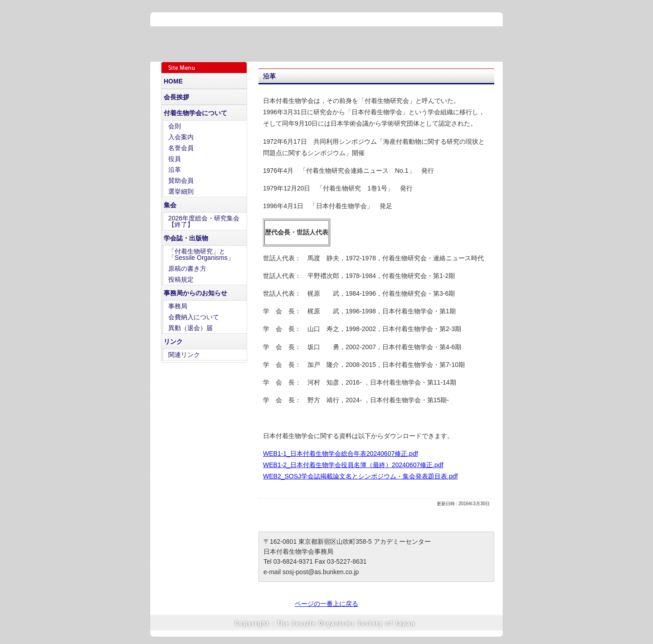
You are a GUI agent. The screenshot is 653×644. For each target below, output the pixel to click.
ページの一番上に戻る (326, 604)
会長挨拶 (176, 97)
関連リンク (184, 355)
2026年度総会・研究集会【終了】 (204, 221)
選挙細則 (181, 191)
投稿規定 (181, 279)
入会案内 (181, 137)
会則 (175, 126)
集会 (170, 205)
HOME (173, 81)
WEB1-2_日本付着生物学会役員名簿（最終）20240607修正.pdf (353, 465)
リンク (173, 342)
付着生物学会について (195, 113)
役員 (175, 159)
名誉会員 (181, 148)
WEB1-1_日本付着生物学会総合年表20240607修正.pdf (341, 454)
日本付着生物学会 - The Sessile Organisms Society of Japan (274, 37)
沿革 (175, 170)
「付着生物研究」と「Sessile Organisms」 (201, 254)
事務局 (178, 306)
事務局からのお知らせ (195, 293)
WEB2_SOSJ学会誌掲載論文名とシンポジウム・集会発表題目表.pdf (360, 476)
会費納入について (194, 317)
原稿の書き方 (187, 268)
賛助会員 (181, 181)
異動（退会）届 (190, 328)
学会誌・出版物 (186, 238)
